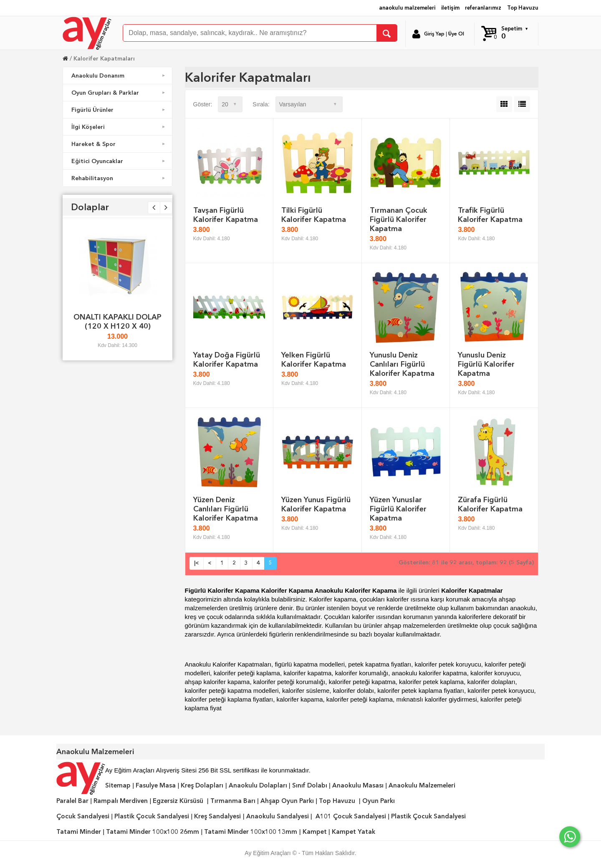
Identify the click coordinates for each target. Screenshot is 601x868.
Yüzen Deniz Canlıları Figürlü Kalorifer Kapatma (226, 509)
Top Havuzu (523, 8)
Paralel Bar (72, 801)
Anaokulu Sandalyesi (278, 816)
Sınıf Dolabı (310, 785)
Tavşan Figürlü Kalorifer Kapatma (226, 215)
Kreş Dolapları (202, 785)
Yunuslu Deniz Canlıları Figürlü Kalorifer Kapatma (402, 364)
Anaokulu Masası (358, 785)
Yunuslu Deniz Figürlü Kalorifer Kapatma (486, 364)
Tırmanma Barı (233, 801)
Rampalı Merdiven (121, 801)
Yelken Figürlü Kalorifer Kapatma (314, 359)
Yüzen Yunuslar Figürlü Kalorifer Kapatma (398, 509)
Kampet (315, 832)
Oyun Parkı (379, 801)
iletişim (450, 8)
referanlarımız (483, 8)
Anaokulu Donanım (119, 75)
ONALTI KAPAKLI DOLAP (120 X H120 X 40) (117, 321)
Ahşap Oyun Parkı (287, 801)
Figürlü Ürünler (119, 110)
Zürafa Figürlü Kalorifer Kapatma (490, 504)
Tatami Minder (79, 832)
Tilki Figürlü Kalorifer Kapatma (314, 215)
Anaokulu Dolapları (258, 785)
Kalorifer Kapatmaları (104, 58)
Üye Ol (456, 34)
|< (197, 563)
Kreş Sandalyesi (217, 816)
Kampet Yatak (354, 832)
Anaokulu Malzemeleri (422, 785)
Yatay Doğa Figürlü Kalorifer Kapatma (227, 359)
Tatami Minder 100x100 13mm (251, 832)
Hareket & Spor (119, 144)
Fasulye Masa (156, 785)
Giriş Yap (434, 34)
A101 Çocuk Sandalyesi (351, 816)
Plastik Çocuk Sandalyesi (152, 816)
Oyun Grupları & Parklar (119, 93)
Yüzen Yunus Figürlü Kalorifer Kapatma (316, 504)
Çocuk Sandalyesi (83, 816)
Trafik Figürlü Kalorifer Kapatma (490, 215)
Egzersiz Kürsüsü (178, 801)
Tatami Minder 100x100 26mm (153, 832)
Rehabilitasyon (119, 178)
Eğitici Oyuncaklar (119, 161)
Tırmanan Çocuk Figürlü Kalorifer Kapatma (399, 219)
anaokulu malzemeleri (407, 8)
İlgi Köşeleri (119, 127)
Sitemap (118, 785)
